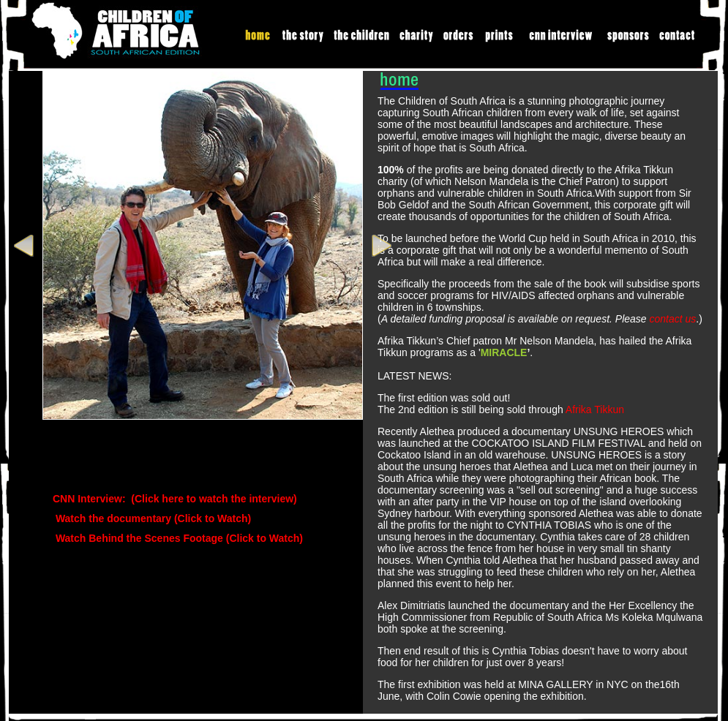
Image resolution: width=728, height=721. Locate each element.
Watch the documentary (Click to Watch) (152, 518)
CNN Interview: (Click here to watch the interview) (175, 499)
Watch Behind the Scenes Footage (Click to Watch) (178, 538)
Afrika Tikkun (595, 409)
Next (380, 246)
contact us (673, 319)
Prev (26, 246)
